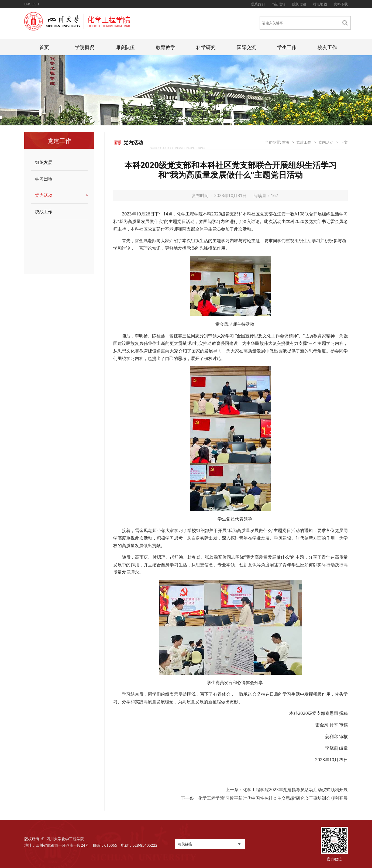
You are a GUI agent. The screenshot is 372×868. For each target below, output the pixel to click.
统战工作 (44, 212)
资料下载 (341, 4)
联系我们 (258, 4)
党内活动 (44, 195)
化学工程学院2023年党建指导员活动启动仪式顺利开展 (295, 790)
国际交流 (246, 47)
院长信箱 (299, 4)
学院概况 (85, 47)
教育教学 (166, 47)
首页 (44, 47)
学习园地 (44, 179)
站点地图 (320, 4)
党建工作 (304, 142)
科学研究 (206, 47)
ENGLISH (32, 4)
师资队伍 (125, 47)
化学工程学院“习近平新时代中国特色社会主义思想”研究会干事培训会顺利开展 (273, 798)
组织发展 (44, 162)
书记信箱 (278, 4)
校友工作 (327, 47)
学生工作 (287, 47)
